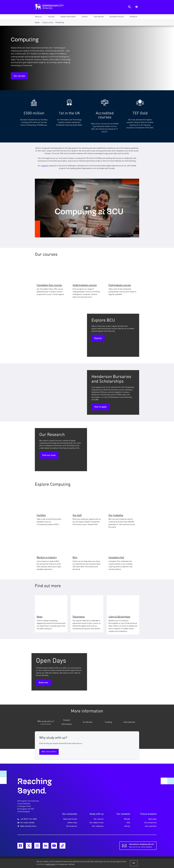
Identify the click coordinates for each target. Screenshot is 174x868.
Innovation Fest (116, 557)
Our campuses (98, 824)
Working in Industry (47, 557)
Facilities (41, 515)
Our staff (77, 515)
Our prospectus (150, 820)
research (45, 166)
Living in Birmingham (119, 617)
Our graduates (116, 515)
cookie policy (50, 864)
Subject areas (48, 23)
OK (134, 863)
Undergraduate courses (85, 285)
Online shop (72, 820)
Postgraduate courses (120, 285)
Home (37, 23)
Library (127, 824)
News (40, 617)
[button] (38, 17)
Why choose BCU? (49, 749)
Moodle (127, 817)
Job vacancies (71, 824)
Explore (98, 338)
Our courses (19, 76)
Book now (43, 683)
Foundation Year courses (49, 285)
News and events (70, 817)
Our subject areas (97, 820)
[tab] (45, 721)
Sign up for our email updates (141, 843)
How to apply (100, 407)
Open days (152, 817)
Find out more (49, 455)
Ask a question (151, 824)
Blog (75, 557)
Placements (79, 617)
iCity (128, 820)
